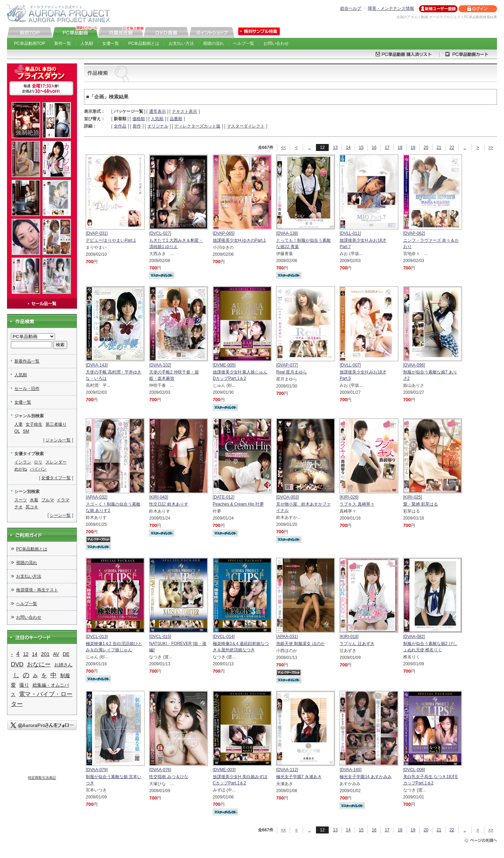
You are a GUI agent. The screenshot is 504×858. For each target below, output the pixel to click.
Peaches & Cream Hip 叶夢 (238, 504)
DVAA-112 (287, 770)
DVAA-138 (287, 233)
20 (426, 147)
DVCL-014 (224, 637)
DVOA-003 (287, 497)
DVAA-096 (414, 365)
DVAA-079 (97, 770)
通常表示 (157, 111)
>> (491, 147)
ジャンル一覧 (58, 440)
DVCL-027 (160, 233)
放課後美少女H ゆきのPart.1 (239, 240)
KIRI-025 (412, 497)
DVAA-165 (351, 770)
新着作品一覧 (27, 361)
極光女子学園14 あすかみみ (366, 777)
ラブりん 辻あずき (357, 644)
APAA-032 (96, 497)
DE (66, 654)
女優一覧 (111, 43)
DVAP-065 (224, 233)
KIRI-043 (159, 497)
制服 (65, 675)
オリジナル (158, 126)
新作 (137, 126)
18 (400, 147)
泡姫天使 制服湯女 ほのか (300, 644)
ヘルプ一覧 (244, 43)
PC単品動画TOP (30, 43)
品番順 (176, 119)
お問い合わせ (276, 43)
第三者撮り (56, 424)
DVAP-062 (414, 233)
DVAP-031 (97, 233)
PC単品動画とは (144, 43)
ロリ (38, 462)
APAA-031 (287, 637)
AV (56, 654)
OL (17, 431)
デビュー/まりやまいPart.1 (111, 240)
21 (439, 147)
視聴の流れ (213, 43)
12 (26, 654)
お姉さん (63, 665)
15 (361, 147)
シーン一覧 (60, 515)
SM (26, 431)
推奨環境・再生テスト (37, 590)
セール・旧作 (27, 389)
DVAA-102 (160, 365)
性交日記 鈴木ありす (169, 504)
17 (387, 147)
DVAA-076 (160, 770)
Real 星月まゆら (292, 372)
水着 (34, 500)
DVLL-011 (350, 233)
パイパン (38, 469)
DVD (17, 664)
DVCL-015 (160, 637)
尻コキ (32, 507)
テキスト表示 (184, 111)
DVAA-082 (414, 637)
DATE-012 (223, 497)
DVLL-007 (350, 365)
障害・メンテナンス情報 (391, 8)
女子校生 (34, 424)
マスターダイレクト (246, 126)
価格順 (139, 119)
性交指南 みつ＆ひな (169, 777)
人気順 (87, 43)
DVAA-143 (97, 365)
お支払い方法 (181, 43)
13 (335, 147)
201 (45, 654)
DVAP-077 (287, 365)
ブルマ (48, 500)
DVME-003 (224, 770)
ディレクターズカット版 (197, 126)
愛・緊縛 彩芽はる (421, 504)
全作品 (120, 126)
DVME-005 (224, 365)
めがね (21, 469)
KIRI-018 (349, 637)
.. (310, 147)
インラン (23, 462)
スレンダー (56, 462)
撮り (24, 685)
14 (348, 147)
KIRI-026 (349, 497)
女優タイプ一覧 (56, 478)
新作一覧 (63, 43)
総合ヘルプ (351, 8)
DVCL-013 (97, 637)
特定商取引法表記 (42, 778)
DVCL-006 (414, 770)
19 (413, 147)
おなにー (39, 664)
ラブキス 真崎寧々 (357, 504)
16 (374, 147)
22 (452, 147)
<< (283, 147)
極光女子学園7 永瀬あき (299, 777)
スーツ (21, 500)
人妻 (19, 424)
